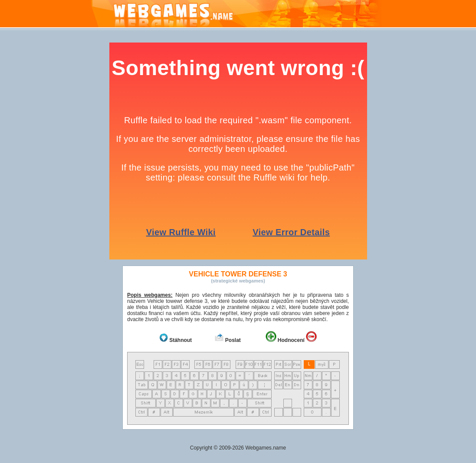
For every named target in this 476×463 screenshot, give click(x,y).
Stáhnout (181, 340)
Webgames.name (266, 448)
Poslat (233, 340)
